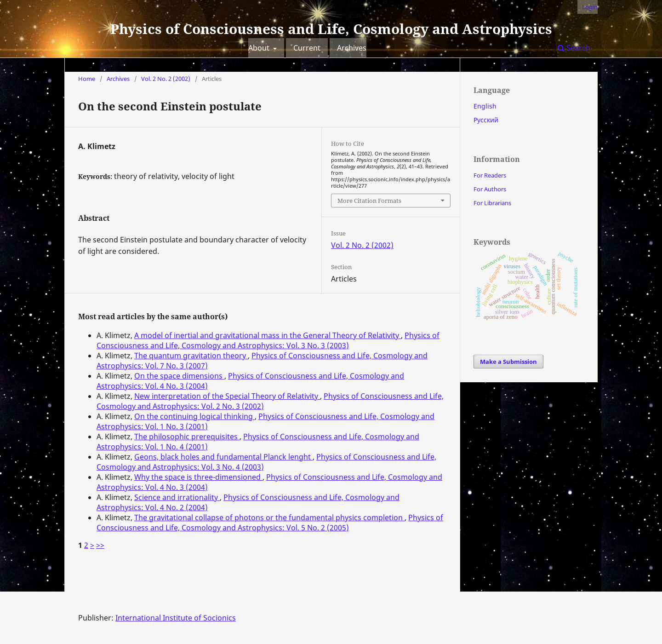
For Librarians (492, 203)
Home (87, 79)
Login (590, 7)
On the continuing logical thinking (194, 416)
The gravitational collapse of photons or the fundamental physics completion (269, 517)
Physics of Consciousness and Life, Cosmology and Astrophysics (331, 29)
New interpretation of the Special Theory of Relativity (227, 396)
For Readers (490, 175)
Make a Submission (508, 362)
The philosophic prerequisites (187, 437)
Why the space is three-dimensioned (198, 477)
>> (100, 545)
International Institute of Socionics (176, 618)
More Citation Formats (369, 201)
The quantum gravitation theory (191, 356)
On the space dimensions (179, 376)
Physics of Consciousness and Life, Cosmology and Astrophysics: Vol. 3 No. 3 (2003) (268, 340)
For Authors (490, 189)
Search (574, 48)
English (485, 106)
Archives (352, 48)
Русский (486, 120)
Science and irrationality (177, 497)
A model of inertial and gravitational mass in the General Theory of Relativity (268, 335)
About (260, 48)
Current (307, 48)
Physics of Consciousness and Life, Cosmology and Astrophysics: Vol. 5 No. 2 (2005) (270, 523)
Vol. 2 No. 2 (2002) (166, 79)
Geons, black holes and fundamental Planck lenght (223, 457)
